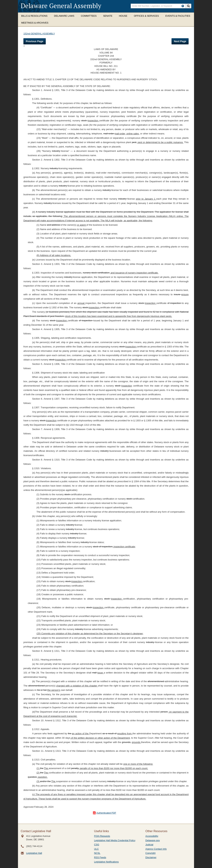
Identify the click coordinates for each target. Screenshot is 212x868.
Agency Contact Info (156, 849)
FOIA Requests (102, 836)
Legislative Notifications (106, 862)
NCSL (97, 853)
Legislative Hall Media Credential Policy (115, 840)
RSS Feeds (100, 857)
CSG (97, 845)
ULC (96, 849)
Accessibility (152, 836)
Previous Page (35, 41)
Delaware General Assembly (61, 6)
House (123, 16)
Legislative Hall (34, 853)
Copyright (150, 853)
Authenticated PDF (106, 813)
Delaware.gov (153, 840)
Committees (89, 16)
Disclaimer (151, 857)
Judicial (149, 845)
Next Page (180, 41)
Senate (108, 16)
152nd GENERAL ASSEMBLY (39, 34)
